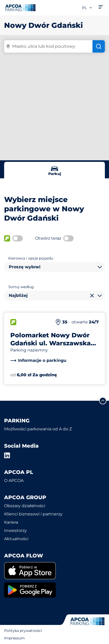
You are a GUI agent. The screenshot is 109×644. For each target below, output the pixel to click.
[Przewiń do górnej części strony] (103, 401)
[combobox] (54, 267)
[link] (38, 361)
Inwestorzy (15, 530)
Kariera (11, 522)
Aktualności (16, 539)
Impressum (14, 638)
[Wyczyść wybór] (92, 296)
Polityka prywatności (23, 631)
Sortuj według (21, 287)
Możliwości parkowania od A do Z (38, 429)
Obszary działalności (25, 506)
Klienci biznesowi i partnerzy (33, 514)
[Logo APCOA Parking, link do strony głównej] (20, 8)
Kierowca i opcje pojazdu (31, 258)
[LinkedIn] (7, 455)
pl (87, 8)
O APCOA (14, 480)
